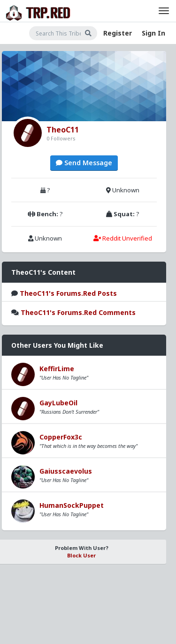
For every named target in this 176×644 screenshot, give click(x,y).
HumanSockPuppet (72, 505)
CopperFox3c (61, 437)
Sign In (153, 33)
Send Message (84, 163)
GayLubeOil (58, 403)
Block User (81, 555)
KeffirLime (57, 369)
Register (118, 33)
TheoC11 (63, 130)
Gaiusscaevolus (66, 471)
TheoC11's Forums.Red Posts (68, 293)
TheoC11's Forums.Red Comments (78, 312)
